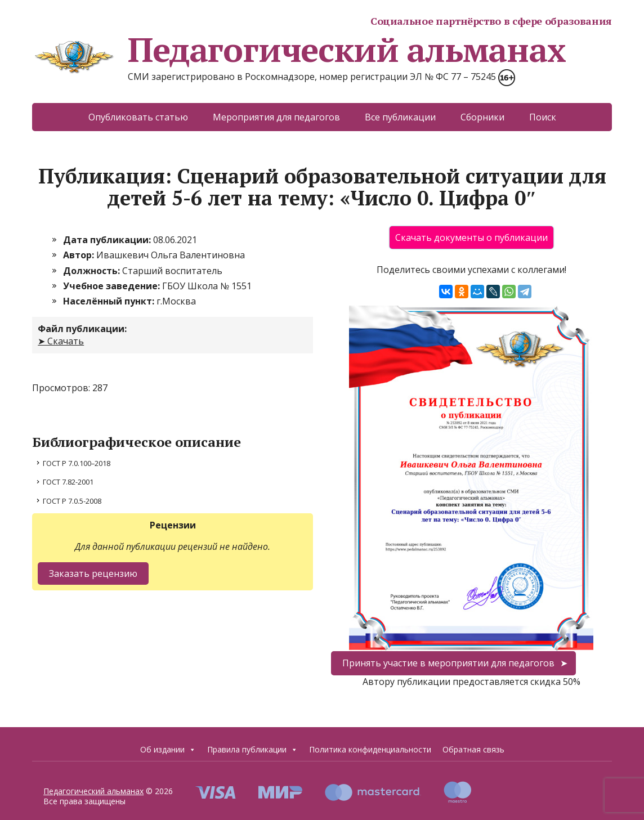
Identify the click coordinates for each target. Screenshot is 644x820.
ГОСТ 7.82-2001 (68, 482)
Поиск (543, 117)
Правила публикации (252, 750)
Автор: (80, 255)
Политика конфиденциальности (370, 749)
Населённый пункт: (110, 301)
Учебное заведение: (113, 286)
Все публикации (400, 117)
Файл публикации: (82, 329)
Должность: (93, 271)
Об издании (168, 750)
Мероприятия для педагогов (276, 117)
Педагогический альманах (299, 50)
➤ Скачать (61, 341)
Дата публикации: (108, 240)
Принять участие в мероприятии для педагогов (448, 663)
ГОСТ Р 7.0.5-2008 (72, 501)
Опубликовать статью (138, 117)
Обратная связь (473, 749)
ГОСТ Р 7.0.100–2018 (77, 463)
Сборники (482, 117)
